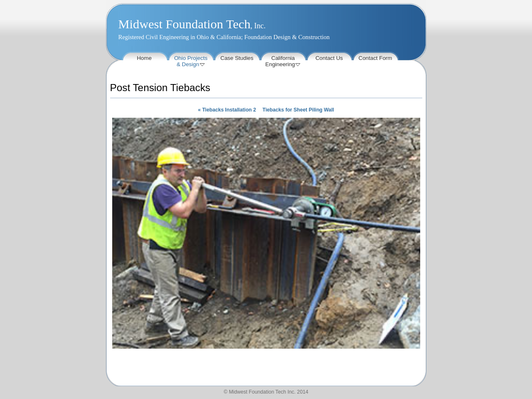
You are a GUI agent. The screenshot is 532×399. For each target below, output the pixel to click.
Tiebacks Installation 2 (227, 110)
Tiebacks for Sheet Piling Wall (298, 110)
